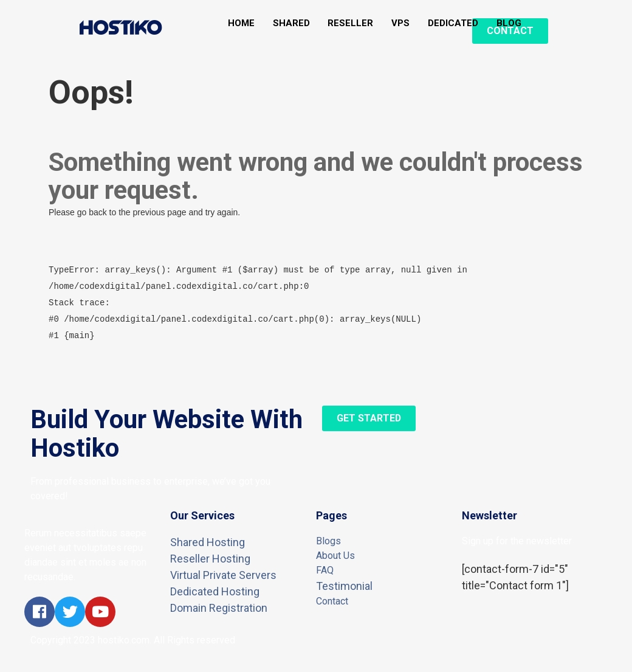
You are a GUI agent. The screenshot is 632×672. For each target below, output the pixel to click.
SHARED (291, 23)
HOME (241, 23)
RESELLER (351, 23)
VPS (401, 23)
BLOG (510, 23)
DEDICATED (454, 23)
